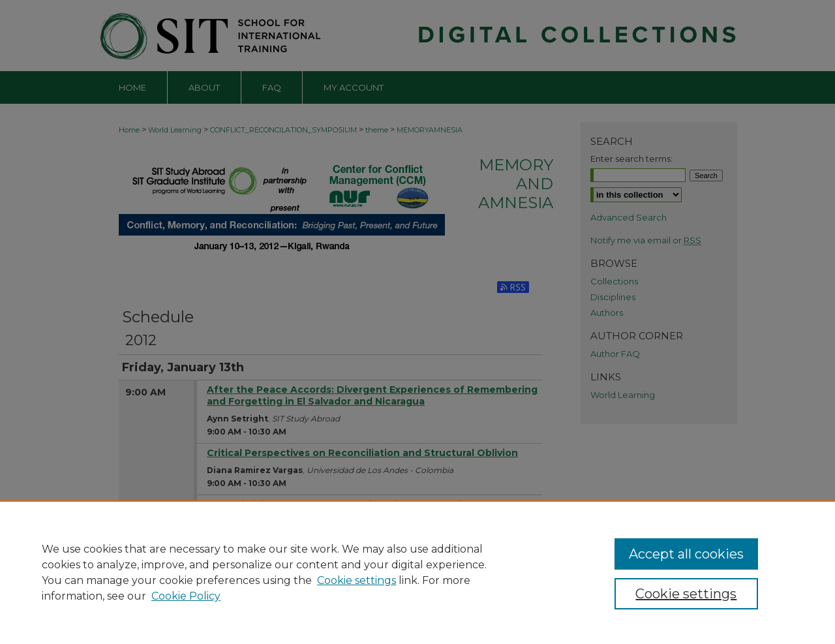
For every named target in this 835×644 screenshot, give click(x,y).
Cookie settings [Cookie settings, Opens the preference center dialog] (686, 594)
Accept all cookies (686, 554)
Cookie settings (357, 580)
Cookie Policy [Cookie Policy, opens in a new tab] (186, 596)
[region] (417, 572)
